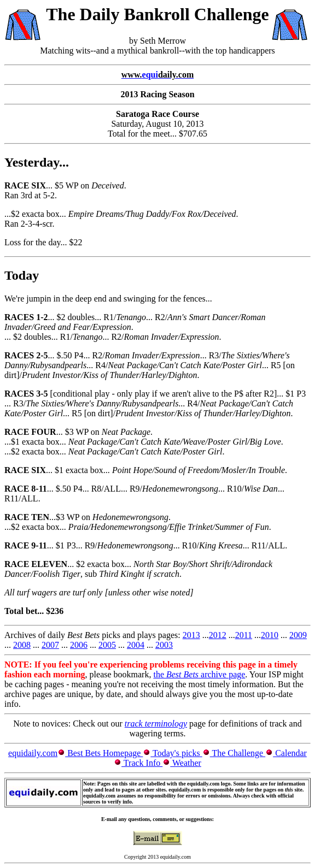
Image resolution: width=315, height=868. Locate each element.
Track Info (142, 763)
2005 (107, 645)
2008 (22, 645)
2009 (298, 635)
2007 (50, 645)
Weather (186, 763)
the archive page (199, 674)
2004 (136, 645)
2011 (244, 635)
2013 (191, 635)
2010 (270, 635)
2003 (164, 645)
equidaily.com (33, 753)
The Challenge (238, 753)
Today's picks (176, 753)
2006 (79, 645)
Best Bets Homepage (104, 753)
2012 (218, 635)
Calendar (290, 753)
